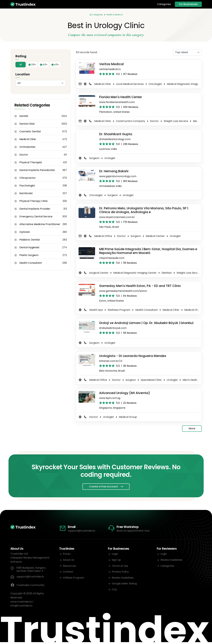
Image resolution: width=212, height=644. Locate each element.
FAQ (114, 590)
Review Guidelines (123, 578)
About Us (69, 560)
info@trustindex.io (21, 606)
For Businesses (188, 4)
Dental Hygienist (29, 247)
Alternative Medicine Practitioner (40, 224)
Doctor (24, 155)
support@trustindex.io (82, 531)
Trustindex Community (27, 585)
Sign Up (116, 560)
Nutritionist (26, 193)
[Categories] (96, 15)
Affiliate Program (73, 578)
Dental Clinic (27, 124)
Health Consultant (31, 263)
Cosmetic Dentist (30, 132)
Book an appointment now (133, 531)
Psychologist (27, 186)
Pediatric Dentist (30, 240)
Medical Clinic (28, 139)
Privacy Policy (120, 572)
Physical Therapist (31, 162)
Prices (67, 554)
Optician (25, 232)
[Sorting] (187, 52)
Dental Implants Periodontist (37, 170)
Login (115, 554)
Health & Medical (114, 15)
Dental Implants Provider (35, 209)
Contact (68, 572)
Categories (164, 4)
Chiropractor (28, 178)
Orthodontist (27, 147)
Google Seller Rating (124, 584)
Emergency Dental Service (36, 217)
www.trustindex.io (21, 602)
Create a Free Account (103, 487)
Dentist (24, 116)
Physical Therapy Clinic (34, 201)
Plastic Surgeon (29, 255)
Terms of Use (120, 566)
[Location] (41, 83)
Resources (69, 566)
